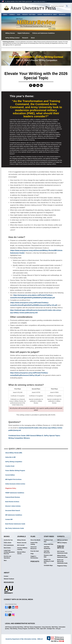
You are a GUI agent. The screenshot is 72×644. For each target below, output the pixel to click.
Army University (46, 627)
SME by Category (62, 543)
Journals (13, 15)
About (56, 15)
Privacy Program (23, 629)
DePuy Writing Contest (12, 38)
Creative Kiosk (10, 466)
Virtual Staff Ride (49, 544)
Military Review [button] (10, 33)
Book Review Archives (12, 502)
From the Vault (35, 551)
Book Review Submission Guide (15, 524)
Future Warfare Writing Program (15, 471)
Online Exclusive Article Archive (15, 484)
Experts (40, 15)
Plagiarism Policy (11, 488)
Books (6, 15)
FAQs (32, 554)
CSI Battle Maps (48, 566)
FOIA (38, 629)
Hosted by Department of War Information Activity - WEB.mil (24, 639)
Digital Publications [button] (24, 33)
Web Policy (55, 627)
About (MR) (14, 453)
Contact (6, 576)
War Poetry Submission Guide (15, 528)
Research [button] (25, 38)
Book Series (7, 548)
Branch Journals (22, 543)
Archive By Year (8, 540)
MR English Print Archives (13, 479)
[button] (40, 1)
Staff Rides (33, 15)
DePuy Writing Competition (14, 462)
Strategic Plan (51, 629)
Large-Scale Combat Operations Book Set (9, 552)
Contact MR (9, 519)
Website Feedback (9, 579)
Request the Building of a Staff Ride (49, 561)
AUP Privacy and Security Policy (14, 627)
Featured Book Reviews (13, 497)
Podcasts (25, 15)
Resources (63, 15)
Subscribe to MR (10, 457)
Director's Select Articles (13, 506)
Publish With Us (48, 15)
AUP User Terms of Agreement (32, 627)
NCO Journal (21, 545)
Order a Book (8, 543)
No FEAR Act (32, 629)
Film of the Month (35, 540)
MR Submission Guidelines (14, 515)
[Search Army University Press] (58, 6)
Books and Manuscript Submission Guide (62, 562)
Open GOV (43, 629)
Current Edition (10, 475)
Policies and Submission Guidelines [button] (44, 33)
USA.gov (58, 629)
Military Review (21, 540)
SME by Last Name (63, 540)
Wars (5, 561)
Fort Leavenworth (9, 545)
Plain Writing (13, 629)
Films (19, 15)
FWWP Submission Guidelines (15, 493)
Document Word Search (13, 511)
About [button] (33, 38)
